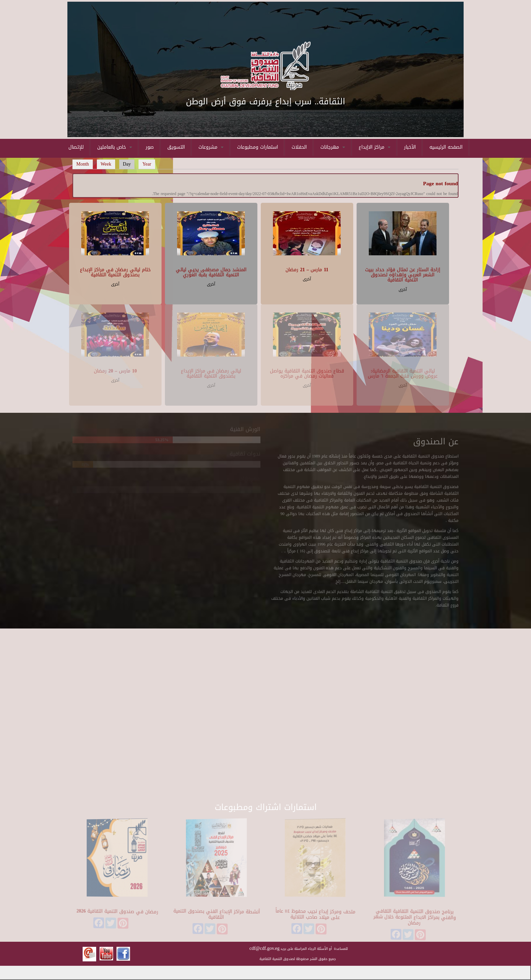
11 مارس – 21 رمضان (307, 269)
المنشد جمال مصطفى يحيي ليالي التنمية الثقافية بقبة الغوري (211, 271)
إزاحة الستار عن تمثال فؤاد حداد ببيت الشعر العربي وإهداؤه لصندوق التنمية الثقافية (403, 274)
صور (150, 147)
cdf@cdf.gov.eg (265, 948)
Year (147, 164)
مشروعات (211, 147)
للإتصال (76, 147)
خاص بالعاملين (115, 147)
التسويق (176, 147)
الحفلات (299, 147)
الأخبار (410, 147)
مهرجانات (333, 147)
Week (106, 164)
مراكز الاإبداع (375, 147)
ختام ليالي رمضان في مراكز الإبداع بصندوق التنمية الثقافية (115, 271)
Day (129, 164)
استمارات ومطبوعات (258, 147)
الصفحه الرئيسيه (446, 147)
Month (82, 164)
